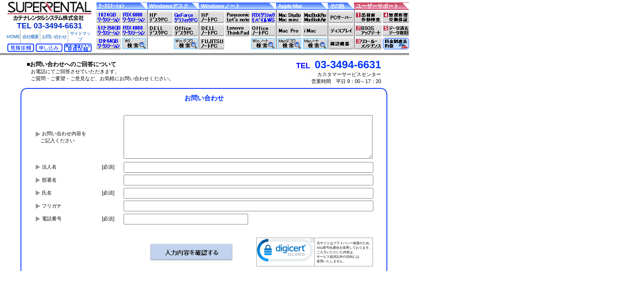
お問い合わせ (54, 37)
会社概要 (30, 37)
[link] (285, 252)
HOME (13, 37)
